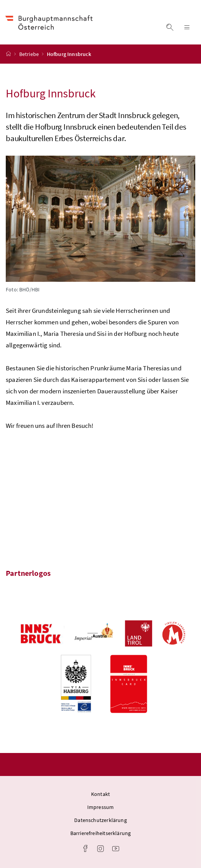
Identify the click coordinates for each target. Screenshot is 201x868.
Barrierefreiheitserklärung (101, 833)
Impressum (101, 807)
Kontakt (100, 794)
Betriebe (30, 54)
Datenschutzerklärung (100, 820)
